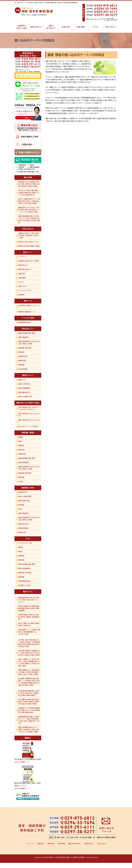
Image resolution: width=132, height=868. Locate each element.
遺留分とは (22, 380)
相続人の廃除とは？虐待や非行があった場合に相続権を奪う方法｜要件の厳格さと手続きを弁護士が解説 (29, 663)
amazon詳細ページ (22, 762)
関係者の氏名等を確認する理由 (29, 246)
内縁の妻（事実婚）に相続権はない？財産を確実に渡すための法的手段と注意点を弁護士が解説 (29, 653)
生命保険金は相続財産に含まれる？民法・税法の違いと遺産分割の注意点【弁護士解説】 (29, 693)
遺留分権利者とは (24, 392)
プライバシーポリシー (25, 291)
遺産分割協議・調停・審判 (27, 333)
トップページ (22, 257)
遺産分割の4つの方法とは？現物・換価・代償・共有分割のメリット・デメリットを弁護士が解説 (29, 210)
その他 (20, 482)
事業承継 (21, 365)
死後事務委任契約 (24, 322)
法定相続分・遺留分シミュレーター (29, 306)
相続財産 (21, 446)
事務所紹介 (51, 844)
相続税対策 (22, 361)
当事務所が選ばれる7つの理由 (29, 261)
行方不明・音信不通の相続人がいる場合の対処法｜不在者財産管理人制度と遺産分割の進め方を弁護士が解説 (29, 643)
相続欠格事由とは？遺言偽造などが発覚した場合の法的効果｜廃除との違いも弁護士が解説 (29, 672)
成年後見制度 (23, 369)
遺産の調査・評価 (24, 501)
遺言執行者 (22, 532)
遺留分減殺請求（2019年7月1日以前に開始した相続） (29, 343)
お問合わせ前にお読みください (29, 242)
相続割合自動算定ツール (27, 312)
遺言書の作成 (23, 356)
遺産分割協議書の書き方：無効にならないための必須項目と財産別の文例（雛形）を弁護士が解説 (29, 219)
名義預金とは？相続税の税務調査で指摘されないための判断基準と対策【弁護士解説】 (29, 710)
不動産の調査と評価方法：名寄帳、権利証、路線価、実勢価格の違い (29, 617)
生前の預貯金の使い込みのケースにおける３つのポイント (29, 408)
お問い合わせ (110, 27)
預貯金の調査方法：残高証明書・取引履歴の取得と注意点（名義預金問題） (29, 608)
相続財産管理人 (24, 528)
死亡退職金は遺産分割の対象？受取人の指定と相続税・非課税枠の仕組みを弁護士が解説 (29, 702)
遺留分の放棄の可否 (25, 397)
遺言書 (20, 437)
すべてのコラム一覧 (25, 543)
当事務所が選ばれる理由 (22, 27)
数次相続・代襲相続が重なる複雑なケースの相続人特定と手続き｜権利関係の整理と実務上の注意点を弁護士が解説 (29, 682)
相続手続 (21, 352)
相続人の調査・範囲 (25, 496)
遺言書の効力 (23, 492)
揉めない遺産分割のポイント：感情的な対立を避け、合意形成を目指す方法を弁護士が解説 (29, 201)
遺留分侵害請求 (24, 337)
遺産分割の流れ (24, 524)
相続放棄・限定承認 (25, 348)
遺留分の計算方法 (24, 384)
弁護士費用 (81, 27)
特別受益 (21, 505)
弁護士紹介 (66, 27)
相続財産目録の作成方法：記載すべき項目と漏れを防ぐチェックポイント (29, 600)
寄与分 (20, 509)
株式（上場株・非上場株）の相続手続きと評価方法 (29, 624)
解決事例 (21, 295)
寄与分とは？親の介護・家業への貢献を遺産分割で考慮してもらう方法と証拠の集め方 (29, 193)
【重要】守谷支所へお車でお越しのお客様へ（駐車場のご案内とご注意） (29, 235)
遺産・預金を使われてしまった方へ (29, 421)
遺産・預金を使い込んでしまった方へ (29, 415)
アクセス (95, 27)
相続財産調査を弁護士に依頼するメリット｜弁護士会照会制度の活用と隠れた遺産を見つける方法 (29, 720)
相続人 (20, 441)
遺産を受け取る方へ (51, 27)
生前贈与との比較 (24, 585)
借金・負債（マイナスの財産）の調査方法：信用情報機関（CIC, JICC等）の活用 (29, 632)
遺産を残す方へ (36, 27)
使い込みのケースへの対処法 (28, 426)
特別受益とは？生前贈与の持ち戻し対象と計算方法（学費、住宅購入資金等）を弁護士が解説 (29, 184)
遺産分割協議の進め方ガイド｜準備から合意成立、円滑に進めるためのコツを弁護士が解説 (29, 730)
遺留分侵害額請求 (24, 388)
